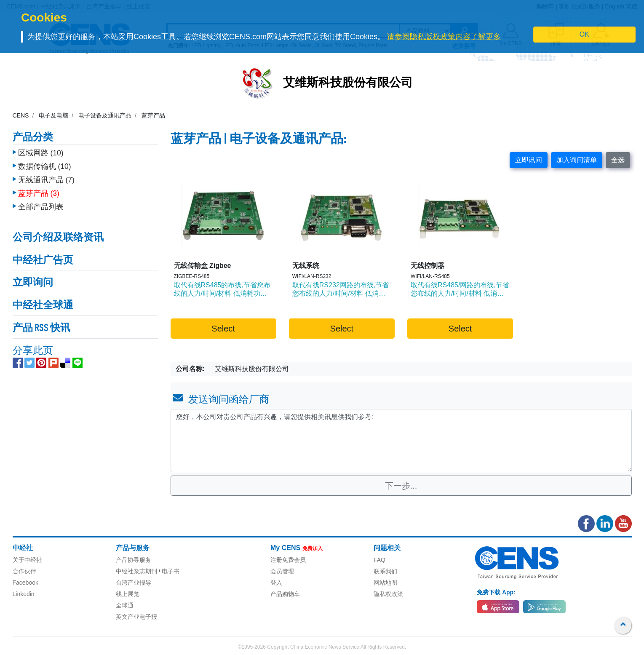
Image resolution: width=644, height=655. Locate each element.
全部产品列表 (41, 207)
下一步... (401, 486)
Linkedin (24, 594)
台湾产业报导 (134, 583)
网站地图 (385, 583)
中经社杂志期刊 (136, 571)
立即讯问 (529, 160)
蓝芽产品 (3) (39, 193)
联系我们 (385, 571)
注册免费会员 (288, 560)
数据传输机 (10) (45, 166)
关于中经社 (27, 560)
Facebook (25, 583)
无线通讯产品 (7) (46, 180)
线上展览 (128, 594)
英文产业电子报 (136, 617)
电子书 (171, 571)
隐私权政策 (388, 594)
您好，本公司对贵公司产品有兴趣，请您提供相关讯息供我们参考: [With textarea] (401, 441)
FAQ (379, 560)
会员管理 (282, 571)
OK (584, 34)
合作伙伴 (24, 571)
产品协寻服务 (134, 560)
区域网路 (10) (41, 153)
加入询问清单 (577, 160)
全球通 (125, 605)
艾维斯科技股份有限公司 (348, 83)
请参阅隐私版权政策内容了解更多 (444, 37)
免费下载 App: (496, 592)
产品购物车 (285, 594)
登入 (276, 583)
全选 (618, 160)
